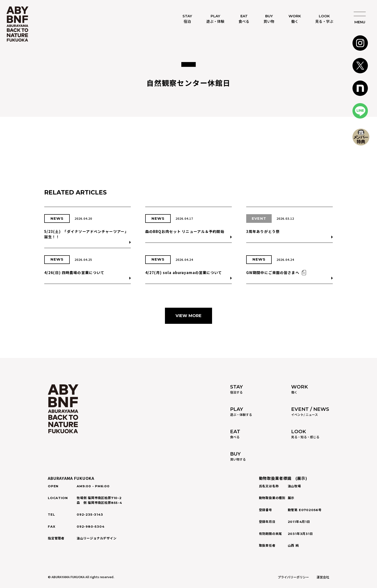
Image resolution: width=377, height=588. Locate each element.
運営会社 (323, 577)
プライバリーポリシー (293, 577)
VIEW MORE (188, 316)
